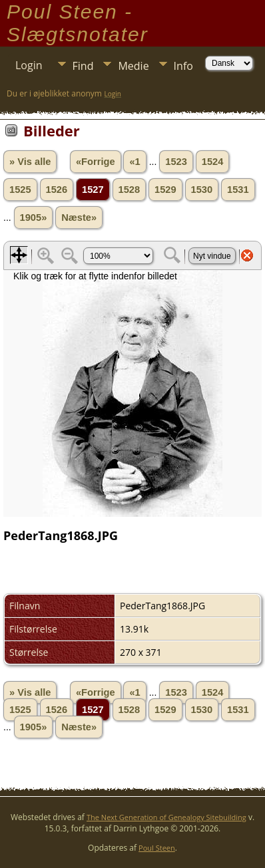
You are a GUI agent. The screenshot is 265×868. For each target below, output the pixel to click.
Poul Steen (157, 848)
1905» (34, 217)
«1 (134, 162)
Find (83, 66)
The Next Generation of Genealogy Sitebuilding (166, 817)
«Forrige (96, 162)
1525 (20, 190)
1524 (213, 162)
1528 (130, 190)
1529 (165, 190)
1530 (202, 190)
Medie (133, 66)
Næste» (79, 217)
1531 (238, 190)
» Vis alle (30, 162)
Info (183, 66)
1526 (57, 190)
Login (29, 65)
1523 (176, 162)
